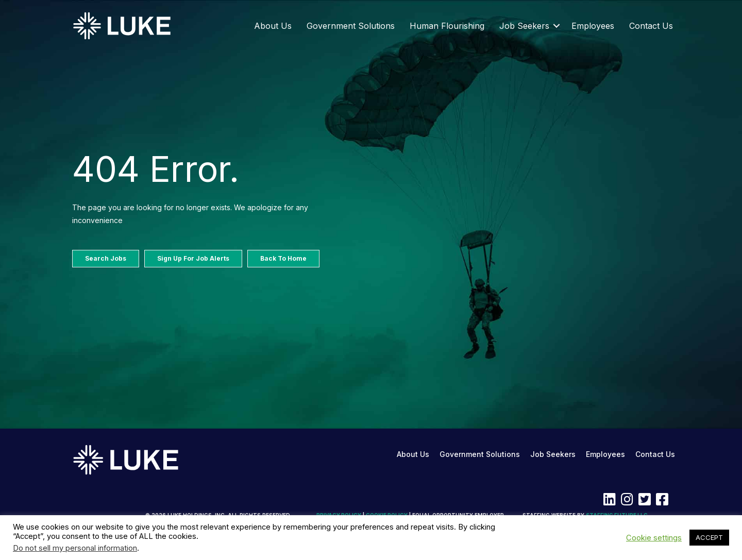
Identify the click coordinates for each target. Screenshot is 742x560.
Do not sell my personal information (75, 548)
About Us (273, 26)
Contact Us (651, 26)
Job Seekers (524, 26)
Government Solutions (351, 26)
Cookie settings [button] (654, 538)
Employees (593, 26)
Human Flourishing (447, 26)
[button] (556, 26)
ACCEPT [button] (709, 537)
